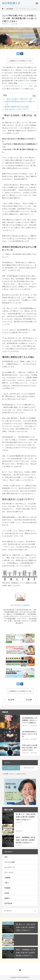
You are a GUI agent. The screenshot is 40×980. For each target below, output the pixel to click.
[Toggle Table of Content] (33, 96)
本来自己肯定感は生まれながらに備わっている (20, 103)
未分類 (7, 893)
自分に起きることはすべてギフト (17, 109)
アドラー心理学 (10, 862)
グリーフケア (9, 872)
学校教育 (7, 888)
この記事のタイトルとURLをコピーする (20, 61)
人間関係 (7, 878)
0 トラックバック (29, 768)
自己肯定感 (14, 24)
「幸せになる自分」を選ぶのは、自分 (19, 99)
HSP (6, 857)
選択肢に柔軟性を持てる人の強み (17, 107)
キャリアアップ (10, 867)
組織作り (7, 898)
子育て (7, 883)
